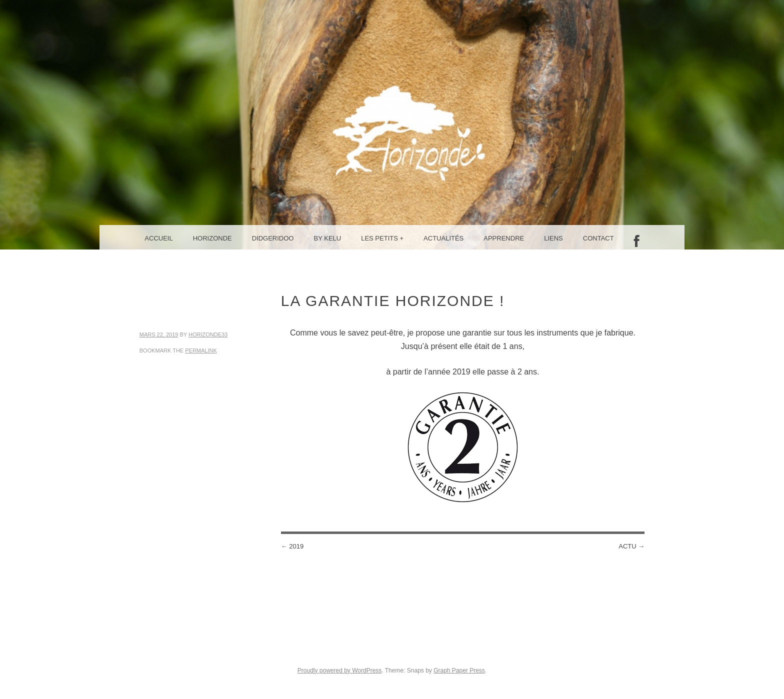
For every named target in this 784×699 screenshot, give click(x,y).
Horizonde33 (208, 334)
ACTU (631, 546)
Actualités (443, 238)
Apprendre (504, 238)
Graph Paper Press (459, 670)
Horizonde (212, 238)
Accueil (158, 238)
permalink (201, 350)
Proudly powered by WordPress (340, 670)
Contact (598, 238)
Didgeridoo (273, 238)
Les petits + (382, 238)
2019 (292, 546)
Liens (553, 238)
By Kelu (328, 238)
